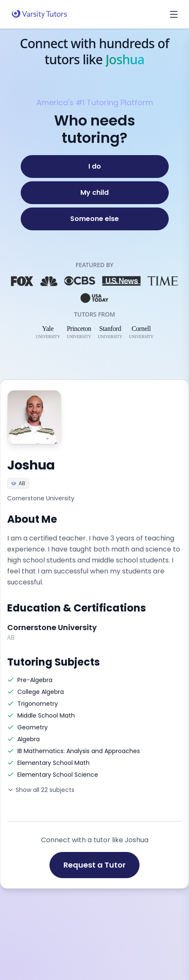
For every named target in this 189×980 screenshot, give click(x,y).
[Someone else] (95, 219)
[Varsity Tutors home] (39, 14)
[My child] (95, 193)
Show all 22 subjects (41, 790)
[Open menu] (174, 14)
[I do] (95, 167)
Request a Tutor (94, 865)
